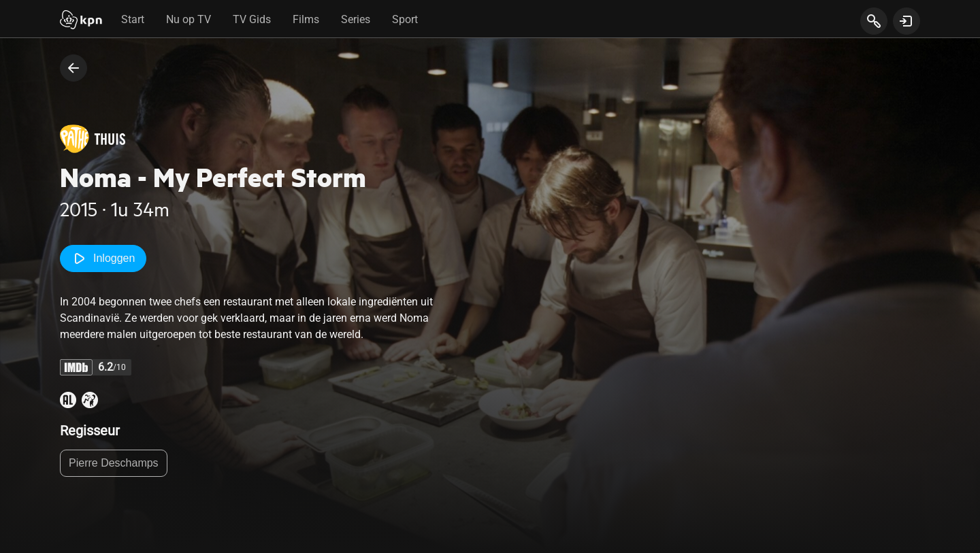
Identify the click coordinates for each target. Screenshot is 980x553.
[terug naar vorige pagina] (73, 68)
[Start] (81, 21)
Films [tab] (306, 19)
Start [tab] (133, 19)
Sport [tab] (405, 19)
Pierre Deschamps (114, 463)
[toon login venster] (906, 21)
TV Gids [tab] (252, 19)
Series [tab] (356, 19)
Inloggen (103, 258)
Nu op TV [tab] (189, 19)
